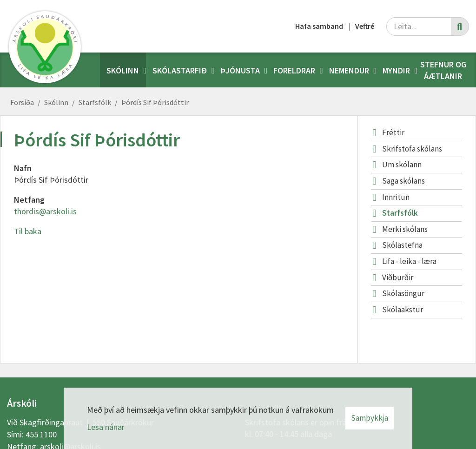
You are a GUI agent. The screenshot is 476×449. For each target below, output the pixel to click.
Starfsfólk (95, 102)
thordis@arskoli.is (45, 211)
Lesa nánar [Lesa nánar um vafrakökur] (106, 427)
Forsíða (22, 102)
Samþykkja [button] (370, 418)
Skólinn (56, 102)
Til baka (28, 231)
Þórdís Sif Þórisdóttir (155, 102)
